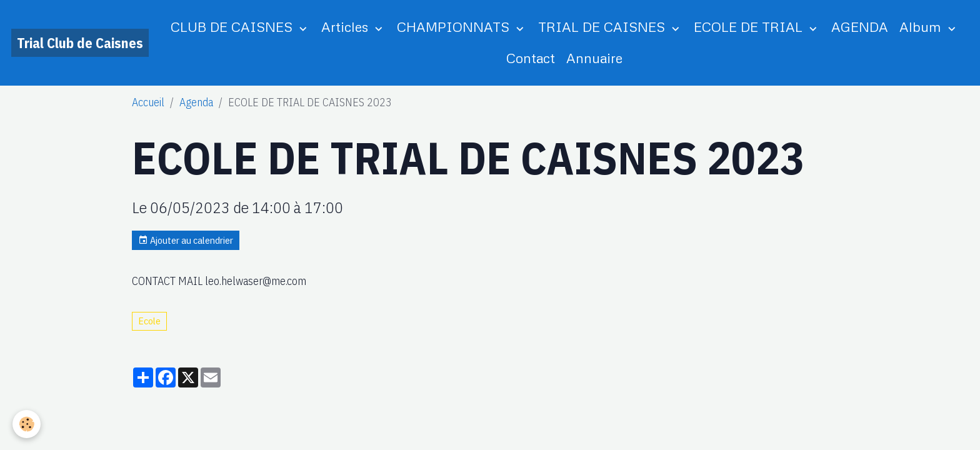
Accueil (148, 102)
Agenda (196, 102)
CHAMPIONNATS (455, 27)
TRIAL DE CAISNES (603, 27)
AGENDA (860, 27)
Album (922, 27)
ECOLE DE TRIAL (750, 27)
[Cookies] (27, 424)
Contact (531, 58)
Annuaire (594, 58)
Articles (347, 27)
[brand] (80, 43)
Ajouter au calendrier (186, 240)
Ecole (149, 321)
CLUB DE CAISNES (233, 27)
